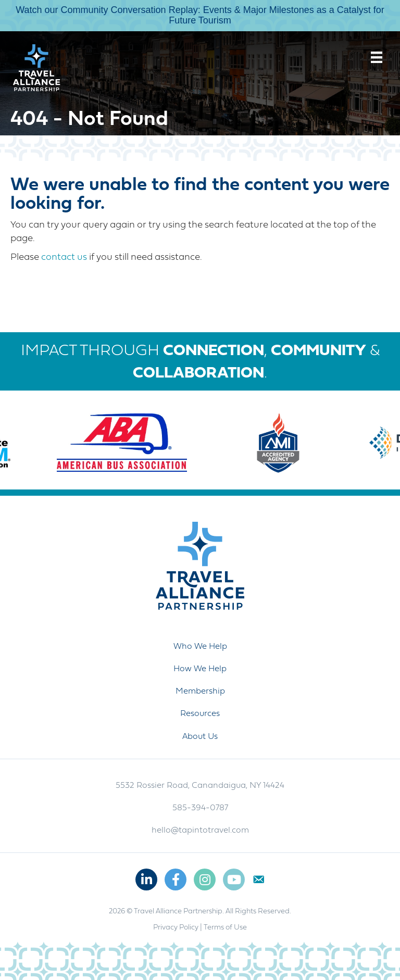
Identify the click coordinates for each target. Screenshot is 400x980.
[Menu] (377, 57)
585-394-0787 (200, 808)
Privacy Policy (176, 928)
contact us (64, 257)
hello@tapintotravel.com (200, 831)
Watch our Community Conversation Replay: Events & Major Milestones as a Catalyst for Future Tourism (200, 15)
